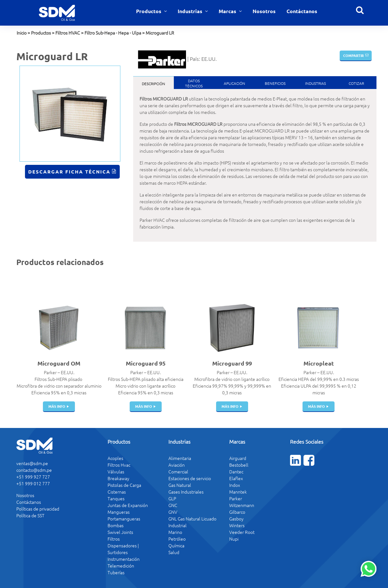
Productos (149, 11)
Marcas (228, 11)
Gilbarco (237, 512)
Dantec (236, 471)
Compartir (353, 55)
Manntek (238, 492)
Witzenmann (242, 505)
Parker (236, 498)
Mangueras (119, 512)
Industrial (178, 525)
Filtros (114, 539)
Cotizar (356, 83)
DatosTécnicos (194, 83)
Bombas (116, 525)
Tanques (116, 498)
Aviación (177, 465)
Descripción (154, 84)
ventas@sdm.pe (32, 463)
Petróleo (177, 539)
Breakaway (118, 478)
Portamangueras (124, 519)
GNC (173, 505)
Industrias (191, 11)
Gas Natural (180, 485)
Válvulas (116, 471)
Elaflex (236, 478)
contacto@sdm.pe (34, 470)
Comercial (178, 471)
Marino (175, 532)
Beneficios (275, 83)
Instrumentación (124, 559)
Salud (174, 552)
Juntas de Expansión (128, 505)
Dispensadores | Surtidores (123, 549)
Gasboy (236, 519)
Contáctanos (302, 11)
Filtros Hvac (119, 465)
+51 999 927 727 (33, 477)
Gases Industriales (186, 492)
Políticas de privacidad (38, 509)
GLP (172, 498)
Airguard (238, 458)
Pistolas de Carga (124, 485)
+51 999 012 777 (33, 483)
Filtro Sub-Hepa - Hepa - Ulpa (113, 33)
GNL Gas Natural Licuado (192, 519)
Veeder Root (242, 532)
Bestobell (239, 465)
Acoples (115, 458)
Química (176, 545)
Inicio (22, 33)
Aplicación (234, 83)
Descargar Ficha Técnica (69, 172)
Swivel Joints (120, 532)
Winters (237, 525)
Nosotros (264, 11)
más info (57, 406)
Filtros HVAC (68, 33)
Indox (235, 485)
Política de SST (30, 515)
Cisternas (117, 492)
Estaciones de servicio (190, 478)
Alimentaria (180, 458)
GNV (173, 512)
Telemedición (121, 566)
